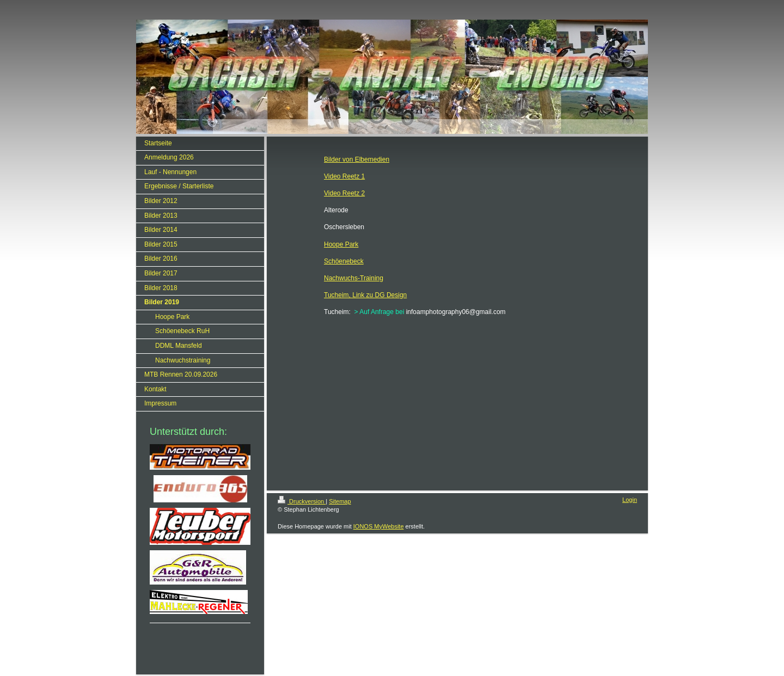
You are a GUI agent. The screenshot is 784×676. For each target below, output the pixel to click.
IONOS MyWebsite (379, 526)
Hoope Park (341, 244)
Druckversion (302, 501)
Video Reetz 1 (344, 176)
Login (630, 500)
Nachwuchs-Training (354, 278)
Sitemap (340, 501)
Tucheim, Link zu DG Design (365, 295)
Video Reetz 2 (344, 193)
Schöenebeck (344, 261)
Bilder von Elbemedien (357, 159)
